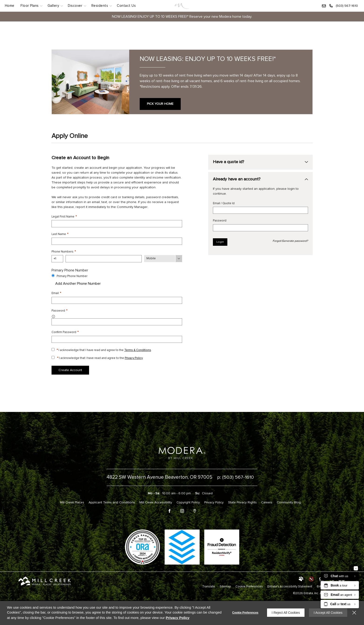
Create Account (70, 370)
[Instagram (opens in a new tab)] (182, 511)
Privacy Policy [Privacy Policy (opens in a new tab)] (134, 358)
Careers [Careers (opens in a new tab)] (269, 502)
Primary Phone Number (72, 276)
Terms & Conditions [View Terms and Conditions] (138, 350)
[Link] (182, 6)
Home (9, 6)
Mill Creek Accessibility (155, 502)
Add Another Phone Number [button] (76, 283)
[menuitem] (11, 6)
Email (56, 293)
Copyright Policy (188, 502)
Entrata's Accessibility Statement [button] (290, 586)
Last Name (60, 234)
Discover (75, 6)
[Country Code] (57, 259)
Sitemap (225, 586)
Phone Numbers (64, 251)
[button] (324, 6)
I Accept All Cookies (328, 613)
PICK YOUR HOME (160, 104)
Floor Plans (29, 6)
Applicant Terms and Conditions (110, 502)
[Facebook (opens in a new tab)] (170, 511)
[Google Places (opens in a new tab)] (195, 511)
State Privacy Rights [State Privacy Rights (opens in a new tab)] (244, 502)
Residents (100, 6)
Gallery (53, 6)
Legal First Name (64, 217)
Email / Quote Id (224, 204)
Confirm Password (65, 332)
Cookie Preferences (245, 613)
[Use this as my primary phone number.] (53, 275)
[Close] (354, 613)
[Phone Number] (104, 259)
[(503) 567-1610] (343, 6)
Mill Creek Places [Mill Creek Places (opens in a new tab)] (69, 502)
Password (220, 221)
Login (220, 242)
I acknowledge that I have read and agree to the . (104, 350)
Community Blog (292, 502)
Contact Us (126, 6)
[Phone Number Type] (163, 259)
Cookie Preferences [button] (249, 586)
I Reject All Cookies (285, 613)
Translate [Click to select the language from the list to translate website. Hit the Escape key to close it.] (208, 586)
